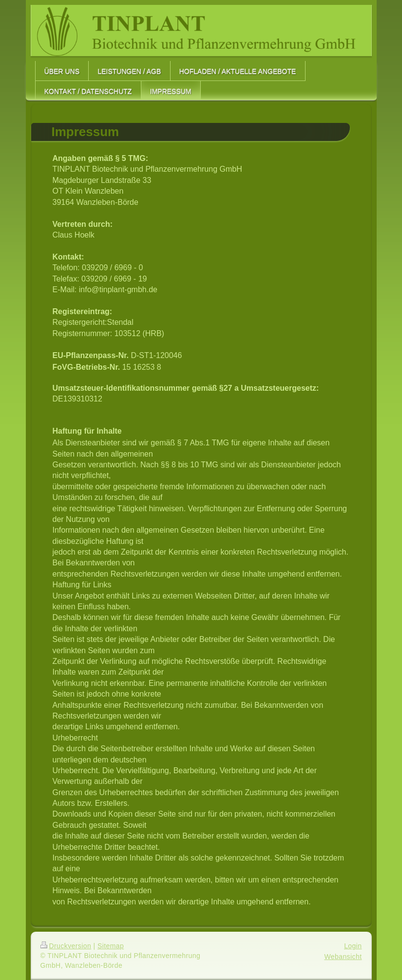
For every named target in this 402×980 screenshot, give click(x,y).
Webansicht (343, 957)
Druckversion (66, 946)
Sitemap (111, 946)
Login (353, 946)
